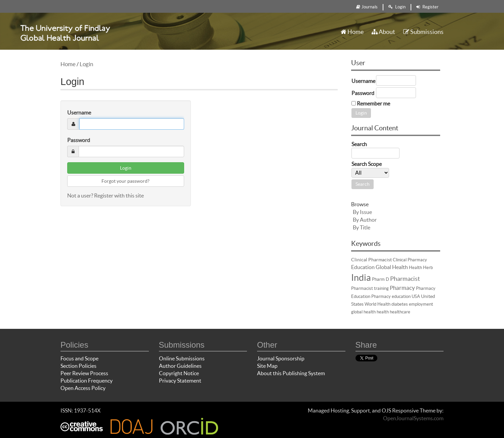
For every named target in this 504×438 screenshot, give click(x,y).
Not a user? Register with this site (106, 195)
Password (79, 140)
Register (427, 7)
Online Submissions (182, 358)
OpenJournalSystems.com (413, 418)
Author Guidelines (180, 366)
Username (79, 113)
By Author (365, 220)
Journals (367, 7)
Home (352, 32)
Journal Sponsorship (281, 358)
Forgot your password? (125, 181)
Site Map (267, 366)
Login (397, 7)
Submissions (423, 32)
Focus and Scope (79, 358)
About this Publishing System (291, 373)
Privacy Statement (180, 381)
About (383, 32)
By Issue (362, 212)
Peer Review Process (84, 373)
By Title (362, 227)
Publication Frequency (87, 381)
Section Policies (78, 366)
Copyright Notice (179, 373)
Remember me (373, 103)
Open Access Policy (83, 388)
